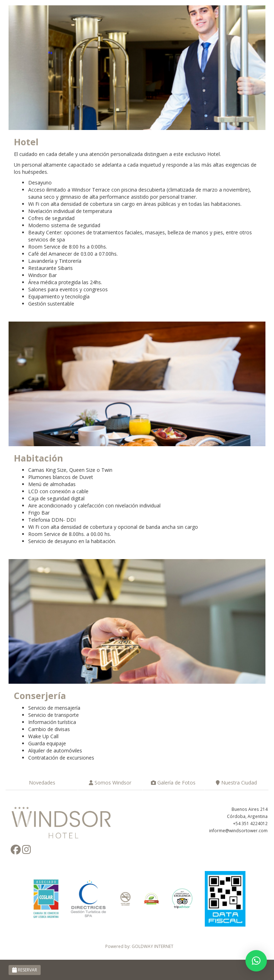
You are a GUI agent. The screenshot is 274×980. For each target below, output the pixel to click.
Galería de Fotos (173, 783)
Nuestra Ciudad (236, 783)
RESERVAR (25, 970)
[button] (256, 961)
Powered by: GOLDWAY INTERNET (139, 946)
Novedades (41, 783)
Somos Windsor (110, 783)
